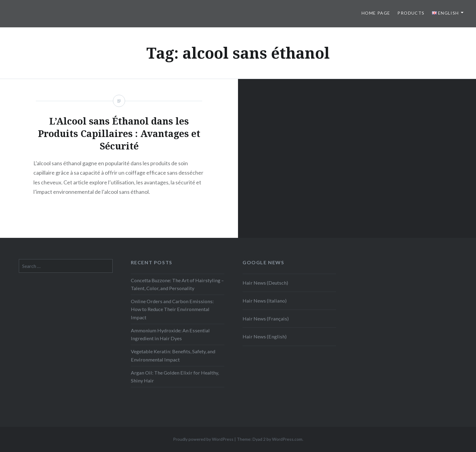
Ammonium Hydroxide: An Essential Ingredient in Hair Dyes (170, 334)
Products (411, 13)
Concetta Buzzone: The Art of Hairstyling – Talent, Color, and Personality (177, 284)
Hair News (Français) (266, 318)
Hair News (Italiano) (265, 301)
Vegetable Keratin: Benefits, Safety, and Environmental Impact (173, 355)
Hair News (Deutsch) (265, 283)
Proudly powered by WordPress (203, 439)
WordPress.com (287, 439)
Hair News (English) (265, 336)
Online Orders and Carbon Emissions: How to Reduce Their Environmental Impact (172, 309)
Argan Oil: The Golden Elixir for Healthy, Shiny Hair (175, 377)
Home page (376, 13)
